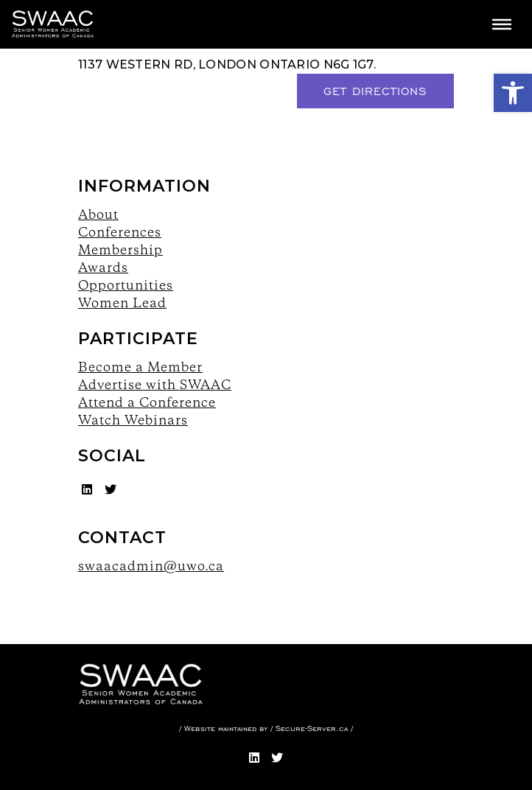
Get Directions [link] (375, 91)
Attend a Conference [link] (147, 402)
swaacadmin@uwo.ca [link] (151, 566)
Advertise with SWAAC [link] (155, 384)
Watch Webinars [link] (133, 420)
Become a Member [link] (140, 367)
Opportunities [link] (126, 285)
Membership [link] (120, 249)
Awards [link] (103, 267)
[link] (513, 93)
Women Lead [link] (122, 303)
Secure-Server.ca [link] (312, 728)
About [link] (98, 214)
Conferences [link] (120, 232)
